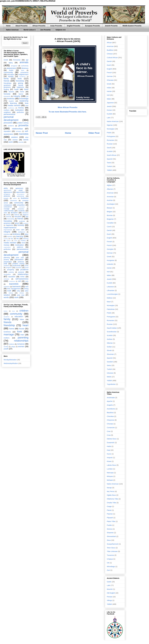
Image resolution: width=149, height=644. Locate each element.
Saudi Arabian (112, 328)
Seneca (110, 529)
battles (15, 198)
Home (8, 26)
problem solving (23, 123)
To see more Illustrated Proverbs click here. (68, 112)
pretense (21, 262)
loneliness (7, 332)
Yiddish (109, 170)
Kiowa (109, 461)
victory (11, 293)
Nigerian (110, 125)
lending (6, 239)
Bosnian (110, 215)
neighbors (7, 112)
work (11, 142)
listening (26, 239)
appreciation (21, 192)
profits (26, 266)
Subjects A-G (61, 30)
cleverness (14, 201)
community (8, 72)
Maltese (110, 298)
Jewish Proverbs (111, 26)
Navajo (109, 488)
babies (6, 311)
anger (21, 190)
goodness (7, 85)
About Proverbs (21, 26)
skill (19, 281)
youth (6, 349)
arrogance (14, 66)
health (16, 89)
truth (9, 291)
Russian (110, 144)
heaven (11, 92)
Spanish (110, 159)
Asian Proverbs (56, 26)
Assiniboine (111, 409)
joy (27, 96)
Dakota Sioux (112, 439)
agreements (8, 190)
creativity (21, 211)
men (27, 106)
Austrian (110, 200)
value (27, 291)
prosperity (11, 270)
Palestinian (111, 309)
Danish (109, 61)
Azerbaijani (111, 204)
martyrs (9, 241)
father (22, 319)
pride (5, 264)
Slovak (109, 350)
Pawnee (110, 514)
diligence (26, 215)
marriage (9, 334)
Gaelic (109, 582)
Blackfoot (110, 413)
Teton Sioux (111, 548)
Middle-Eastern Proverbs (132, 26)
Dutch (109, 65)
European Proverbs (93, 26)
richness (6, 279)
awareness (11, 68)
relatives (12, 344)
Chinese (110, 54)
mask (16, 241)
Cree (109, 431)
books (11, 70)
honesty (7, 94)
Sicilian (109, 347)
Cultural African (112, 58)
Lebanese (110, 287)
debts (5, 213)
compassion (8, 205)
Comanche (111, 428)
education (11, 75)
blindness (25, 68)
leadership (24, 101)
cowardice (21, 209)
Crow (109, 435)
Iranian (109, 91)
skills (27, 281)
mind (23, 243)
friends (7, 81)
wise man (21, 295)
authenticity (25, 66)
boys (13, 311)
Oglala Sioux (111, 495)
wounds (21, 142)
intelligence (22, 232)
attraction (7, 196)
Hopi (108, 450)
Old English (111, 593)
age (27, 60)
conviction (22, 207)
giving (21, 83)
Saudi (109, 148)
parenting (23, 338)
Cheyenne (110, 420)
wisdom (15, 137)
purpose (21, 272)
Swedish (110, 362)
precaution (8, 123)
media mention (14, 105)
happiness (20, 87)
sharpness (12, 281)
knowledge (24, 99)
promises (18, 268)
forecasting (11, 219)
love (27, 103)
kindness (11, 99)
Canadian (110, 223)
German (110, 76)
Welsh (109, 377)
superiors (7, 287)
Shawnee (110, 533)
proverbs (23, 125)
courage (7, 209)
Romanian (17, 60)
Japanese (110, 103)
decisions (26, 213)
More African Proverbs (68, 107)
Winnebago (111, 567)
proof (27, 268)
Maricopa (110, 473)
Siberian (110, 343)
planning (7, 258)
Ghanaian (110, 80)
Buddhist (110, 50)
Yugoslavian (111, 384)
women (15, 140)
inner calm (20, 230)
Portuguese (111, 136)
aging (11, 63)
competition (21, 205)
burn (23, 70)
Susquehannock (113, 544)
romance (21, 344)
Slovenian (110, 354)
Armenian (110, 197)
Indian (109, 88)
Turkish (109, 166)
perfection (20, 112)
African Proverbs (39, 26)
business (25, 198)
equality (11, 76)
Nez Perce (111, 491)
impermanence (10, 228)
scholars (18, 131)
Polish (109, 133)
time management (14, 289)
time (27, 287)
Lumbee (110, 469)
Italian (109, 99)
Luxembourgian (112, 294)
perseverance (10, 114)
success (24, 134)
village (13, 347)
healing (6, 89)
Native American (12, 30)
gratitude (22, 221)
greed (17, 223)
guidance (26, 223)
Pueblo (109, 525)
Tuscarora (110, 555)
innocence (7, 96)
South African (112, 155)
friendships (8, 83)
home (22, 92)
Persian (110, 597)
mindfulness (11, 108)
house (22, 329)
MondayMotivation (10, 360)
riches (22, 277)
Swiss (109, 365)
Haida (109, 446)
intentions (7, 234)
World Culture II (29, 30)
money (21, 108)
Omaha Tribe (111, 503)
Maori (109, 302)
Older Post (94, 133)
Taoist (109, 163)
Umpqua (110, 559)
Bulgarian (110, 219)
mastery (23, 241)
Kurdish (110, 114)
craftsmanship (9, 211)
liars (12, 239)
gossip (21, 85)
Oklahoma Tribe (112, 499)
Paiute (109, 510)
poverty (6, 260)
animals (24, 62)
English (109, 69)
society (6, 347)
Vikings (109, 600)
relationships (17, 129)
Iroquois (110, 458)
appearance (8, 192)
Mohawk (110, 480)
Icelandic (110, 264)
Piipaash (110, 518)
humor (21, 94)
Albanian (110, 189)
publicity (11, 272)
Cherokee (110, 416)
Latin (109, 118)
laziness (10, 237)
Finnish (109, 242)
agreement (19, 188)
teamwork (17, 287)
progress (9, 268)
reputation (7, 131)
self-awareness (22, 279)
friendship (20, 81)
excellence (22, 77)
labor (27, 234)
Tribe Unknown (112, 551)
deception (14, 213)
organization (7, 247)
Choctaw (110, 424)
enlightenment (23, 75)
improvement (8, 230)
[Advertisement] (137, 71)
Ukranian (110, 373)
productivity (16, 266)
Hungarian (111, 260)
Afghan (109, 185)
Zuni (108, 570)
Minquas (110, 476)
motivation (19, 110)
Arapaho (110, 405)
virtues (22, 293)
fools (20, 79)
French (109, 73)
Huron (109, 454)
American (110, 46)
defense (17, 215)
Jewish (109, 106)
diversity (9, 217)
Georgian (110, 249)
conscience (24, 72)
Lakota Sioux (111, 465)
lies (18, 239)
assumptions (21, 194)
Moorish (110, 589)
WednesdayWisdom (11, 363)
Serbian (110, 339)
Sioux (109, 540)
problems (11, 126)
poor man (20, 258)
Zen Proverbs (45, 30)
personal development (11, 118)
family (6, 79)
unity (18, 291)
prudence (24, 270)
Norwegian (111, 129)
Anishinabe (111, 398)
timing (26, 289)
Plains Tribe (111, 521)
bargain (6, 198)
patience (20, 247)
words (26, 140)
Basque (110, 208)
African (109, 43)
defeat (8, 215)
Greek (6, 60)
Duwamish (111, 443)
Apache (110, 401)
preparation (8, 262)
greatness (7, 87)
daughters (7, 317)
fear (27, 217)
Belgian (110, 212)
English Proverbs (74, 26)
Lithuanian (111, 290)
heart (26, 89)
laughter (11, 101)
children (24, 311)
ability (6, 188)
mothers (7, 110)
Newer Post (42, 133)
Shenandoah (111, 536)
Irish (108, 95)
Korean (109, 110)
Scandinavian (112, 332)
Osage (109, 506)
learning (13, 103)
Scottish (110, 151)
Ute (108, 563)
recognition (7, 274)
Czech (109, 227)
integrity (17, 96)
